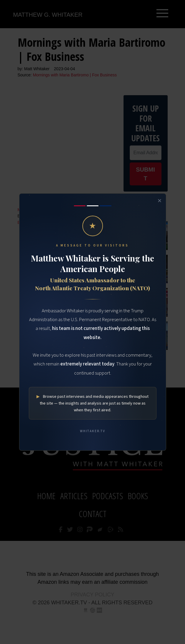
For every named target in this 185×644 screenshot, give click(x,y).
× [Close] (159, 201)
